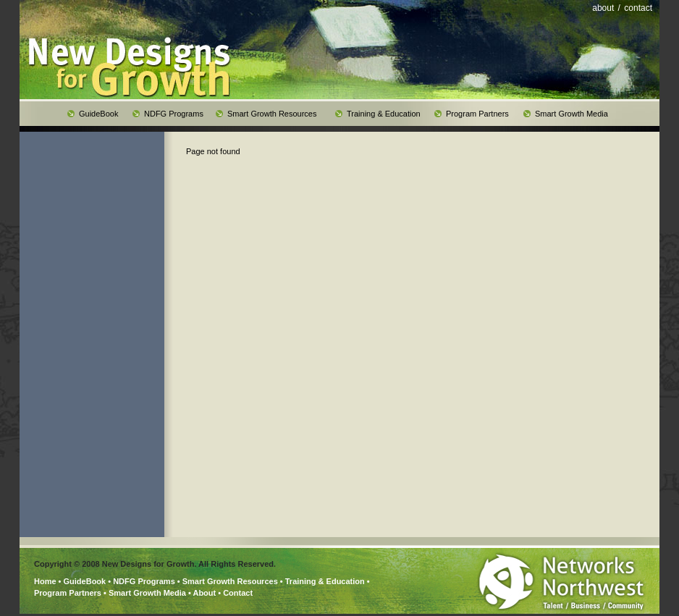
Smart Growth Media (147, 593)
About (204, 593)
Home (45, 581)
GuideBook (85, 581)
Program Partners (68, 593)
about (603, 8)
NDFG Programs (144, 581)
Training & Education (325, 581)
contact (638, 8)
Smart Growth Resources (230, 581)
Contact (238, 593)
